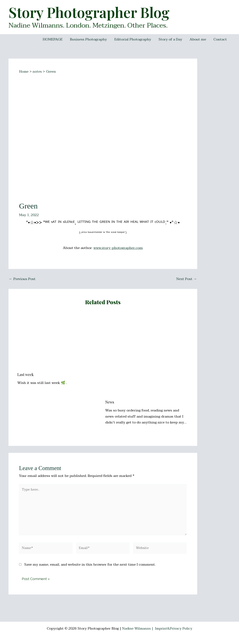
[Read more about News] (147, 355)
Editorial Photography (134, 39)
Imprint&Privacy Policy (174, 628)
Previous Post (22, 279)
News (110, 402)
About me (198, 39)
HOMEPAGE (55, 39)
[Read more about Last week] (59, 341)
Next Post (187, 279)
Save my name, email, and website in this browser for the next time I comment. (90, 567)
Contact (220, 39)
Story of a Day (171, 39)
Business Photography (90, 39)
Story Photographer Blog (89, 12)
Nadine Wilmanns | (137, 628)
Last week (26, 374)
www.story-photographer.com (118, 248)
